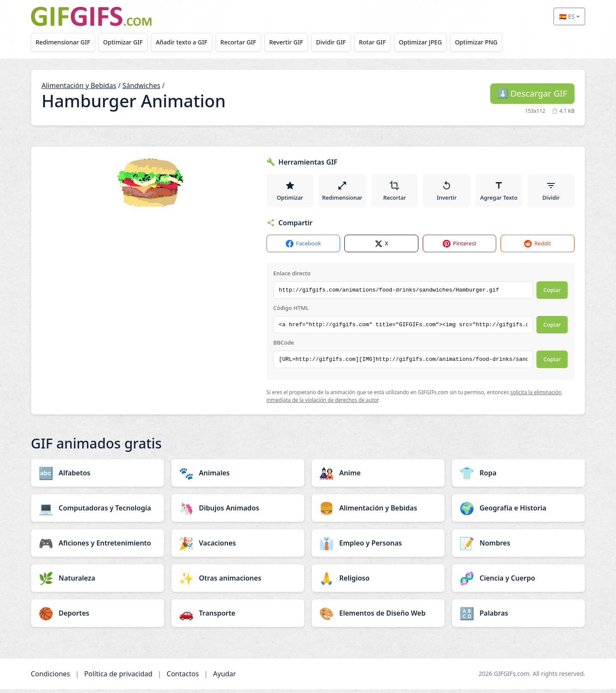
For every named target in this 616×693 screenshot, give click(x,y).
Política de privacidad (118, 678)
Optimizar (290, 192)
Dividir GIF (343, 42)
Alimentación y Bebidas (79, 86)
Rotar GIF (386, 42)
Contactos (183, 678)
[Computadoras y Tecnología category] (98, 512)
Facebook (303, 248)
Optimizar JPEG (437, 42)
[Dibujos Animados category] (238, 512)
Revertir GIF (296, 42)
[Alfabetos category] (98, 477)
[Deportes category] (98, 617)
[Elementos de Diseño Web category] (378, 617)
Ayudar (225, 678)
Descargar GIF (532, 93)
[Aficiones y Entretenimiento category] (98, 547)
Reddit (538, 248)
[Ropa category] (518, 477)
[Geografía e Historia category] (518, 512)
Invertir (448, 192)
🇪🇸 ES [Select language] (567, 16)
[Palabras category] (518, 617)
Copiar (552, 294)
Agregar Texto (499, 192)
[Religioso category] (378, 582)
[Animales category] (238, 477)
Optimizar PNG (495, 42)
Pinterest (460, 248)
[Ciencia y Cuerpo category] (518, 582)
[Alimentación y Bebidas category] (378, 512)
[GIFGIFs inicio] (91, 16)
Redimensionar (343, 192)
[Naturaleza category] (98, 582)
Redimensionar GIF (64, 42)
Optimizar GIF (126, 42)
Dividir (551, 192)
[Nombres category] (518, 547)
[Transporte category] (238, 617)
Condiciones (50, 678)
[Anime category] (378, 477)
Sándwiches (141, 86)
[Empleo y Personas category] (378, 547)
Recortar (395, 192)
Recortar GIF (246, 42)
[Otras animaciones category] (238, 582)
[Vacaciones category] (238, 547)
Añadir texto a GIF (187, 42)
